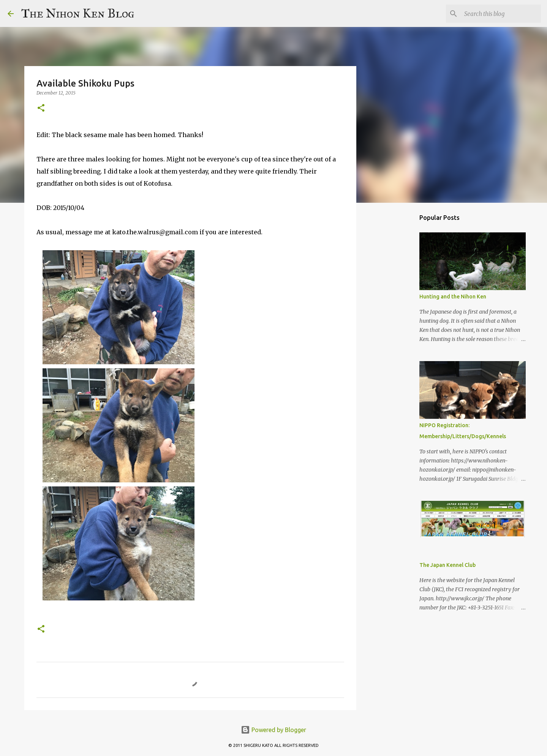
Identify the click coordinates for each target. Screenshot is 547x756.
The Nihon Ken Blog (78, 13)
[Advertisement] (395, 328)
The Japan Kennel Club (447, 565)
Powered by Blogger (273, 730)
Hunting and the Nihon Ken (453, 297)
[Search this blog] (501, 14)
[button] (41, 108)
